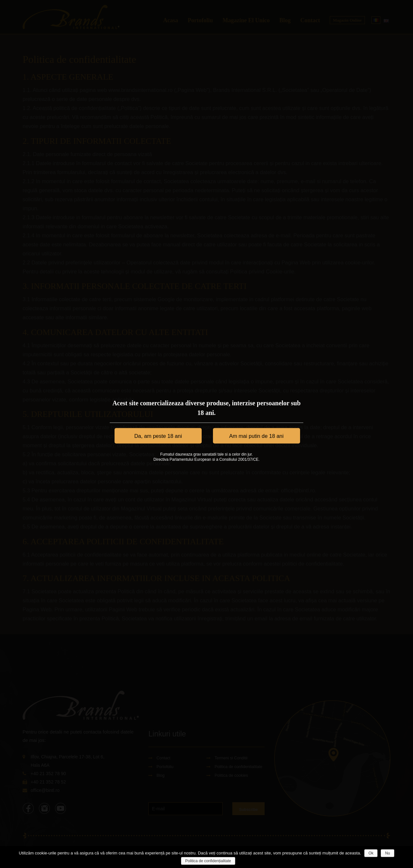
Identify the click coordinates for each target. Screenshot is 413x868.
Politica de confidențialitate (208, 861)
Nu (387, 853)
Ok (371, 853)
